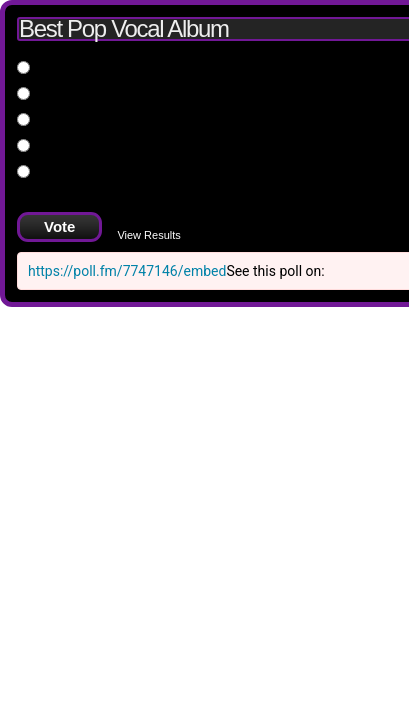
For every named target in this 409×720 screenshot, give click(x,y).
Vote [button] (59, 226)
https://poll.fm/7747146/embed (127, 271)
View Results (148, 235)
